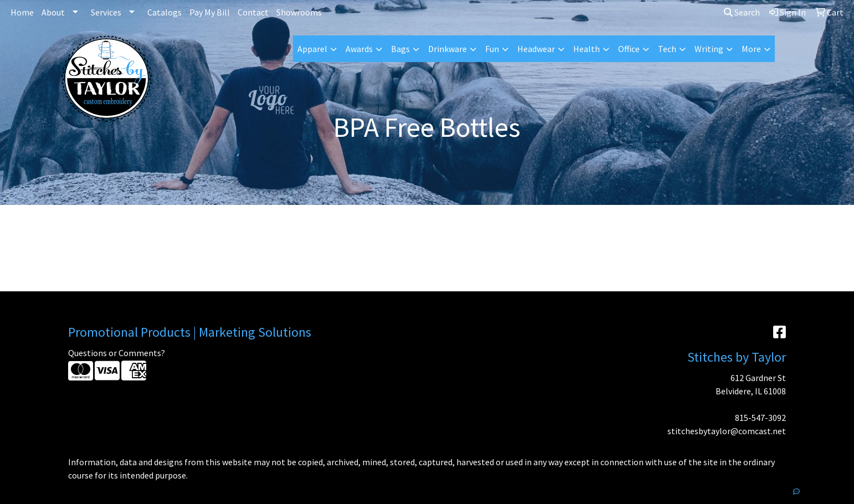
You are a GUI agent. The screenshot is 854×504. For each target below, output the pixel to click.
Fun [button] (492, 49)
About (53, 12)
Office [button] (629, 49)
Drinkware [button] (447, 49)
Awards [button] (359, 49)
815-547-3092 (760, 418)
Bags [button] (400, 49)
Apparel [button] (312, 49)
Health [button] (587, 49)
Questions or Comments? (117, 353)
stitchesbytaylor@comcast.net (727, 431)
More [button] (751, 49)
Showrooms (299, 12)
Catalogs (164, 12)
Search (742, 12)
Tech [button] (667, 49)
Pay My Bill (210, 12)
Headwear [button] (536, 49)
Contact (253, 12)
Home (22, 12)
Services (106, 12)
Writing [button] (709, 49)
